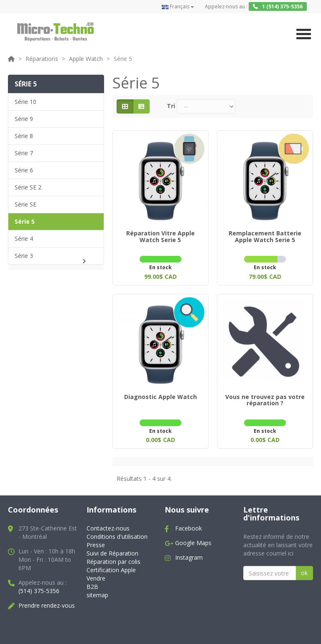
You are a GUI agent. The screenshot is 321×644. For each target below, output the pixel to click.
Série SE (25, 204)
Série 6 (24, 170)
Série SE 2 (28, 187)
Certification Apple (111, 567)
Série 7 (24, 153)
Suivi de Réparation (112, 550)
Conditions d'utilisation (117, 534)
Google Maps (193, 540)
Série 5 (25, 221)
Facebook (189, 525)
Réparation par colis (113, 558)
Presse (96, 542)
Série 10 (25, 102)
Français (178, 6)
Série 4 (24, 239)
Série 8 (24, 136)
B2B (92, 583)
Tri (171, 106)
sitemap (97, 592)
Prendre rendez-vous (47, 602)
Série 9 (24, 119)
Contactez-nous (108, 525)
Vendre (96, 575)
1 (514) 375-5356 (278, 6)
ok (304, 569)
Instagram (189, 554)
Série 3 (24, 256)
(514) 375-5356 (39, 587)
